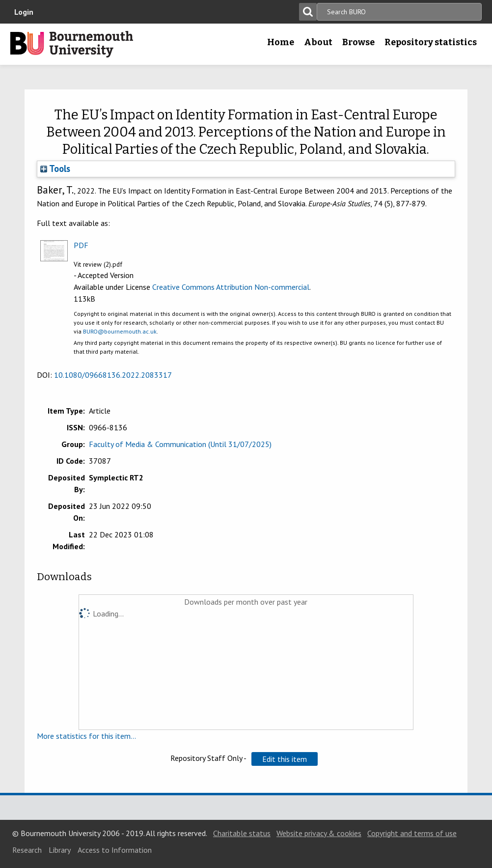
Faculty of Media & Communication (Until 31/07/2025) (180, 444)
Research (27, 850)
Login (24, 12)
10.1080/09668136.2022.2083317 (113, 375)
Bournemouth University (72, 44)
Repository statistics (431, 42)
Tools (55, 168)
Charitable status (242, 833)
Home (281, 42)
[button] (285, 759)
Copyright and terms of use (412, 833)
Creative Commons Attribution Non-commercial (231, 287)
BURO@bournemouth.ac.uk (120, 331)
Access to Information (115, 850)
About (318, 42)
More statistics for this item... (86, 736)
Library (60, 850)
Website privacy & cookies (319, 833)
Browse (358, 42)
